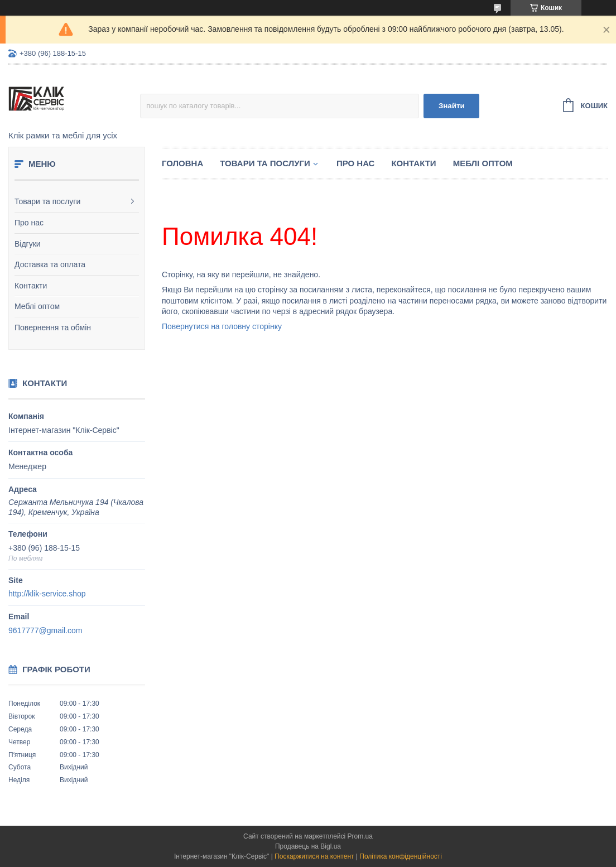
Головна (182, 163)
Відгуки (28, 244)
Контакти (31, 286)
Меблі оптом (37, 306)
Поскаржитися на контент (314, 856)
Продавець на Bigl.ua (308, 846)
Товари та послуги (47, 201)
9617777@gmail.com (45, 630)
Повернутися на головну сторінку (222, 326)
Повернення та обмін (53, 327)
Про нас (29, 223)
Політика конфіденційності (401, 856)
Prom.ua (360, 836)
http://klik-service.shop (47, 594)
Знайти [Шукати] (452, 106)
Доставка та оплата (50, 264)
